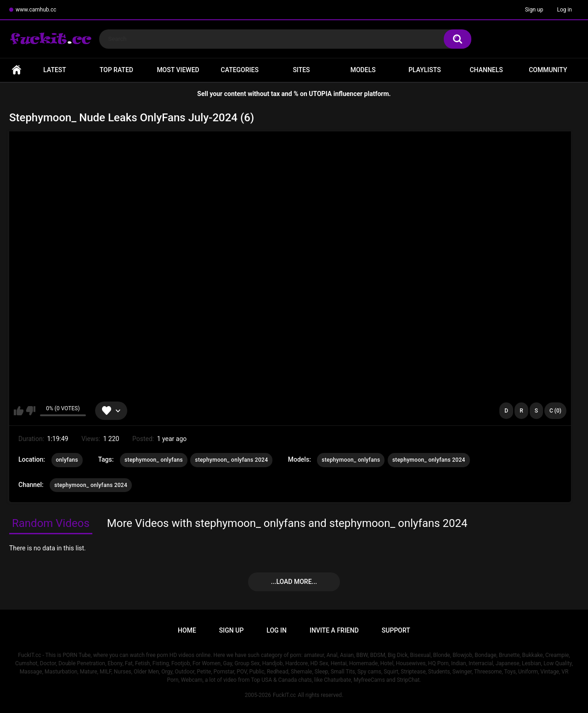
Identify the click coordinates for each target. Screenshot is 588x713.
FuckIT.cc (284, 695)
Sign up (534, 10)
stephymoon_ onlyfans (154, 460)
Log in (564, 10)
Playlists (425, 70)
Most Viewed (178, 70)
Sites (301, 70)
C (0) (555, 411)
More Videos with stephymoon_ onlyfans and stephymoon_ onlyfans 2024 (287, 523)
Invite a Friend (334, 630)
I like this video (19, 411)
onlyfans (67, 460)
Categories (240, 70)
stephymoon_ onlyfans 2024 (231, 460)
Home (17, 70)
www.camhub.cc (36, 10)
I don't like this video (31, 411)
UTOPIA (320, 94)
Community (548, 70)
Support (396, 630)
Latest (55, 70)
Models (363, 70)
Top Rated (116, 70)
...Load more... (294, 582)
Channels (486, 70)
